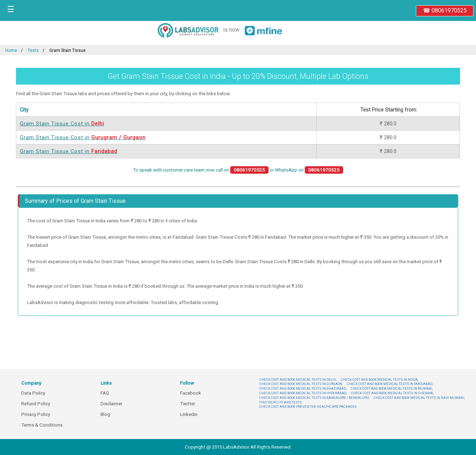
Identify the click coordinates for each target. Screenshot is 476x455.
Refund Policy (36, 404)
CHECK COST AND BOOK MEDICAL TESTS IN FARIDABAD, (390, 384)
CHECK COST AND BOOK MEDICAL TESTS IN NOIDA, (379, 380)
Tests (33, 50)
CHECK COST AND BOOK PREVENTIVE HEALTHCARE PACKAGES (308, 407)
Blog (105, 414)
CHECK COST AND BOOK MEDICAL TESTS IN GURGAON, (301, 384)
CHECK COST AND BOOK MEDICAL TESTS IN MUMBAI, (392, 388)
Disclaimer (111, 404)
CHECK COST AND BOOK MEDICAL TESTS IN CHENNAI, (392, 393)
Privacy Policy (36, 414)
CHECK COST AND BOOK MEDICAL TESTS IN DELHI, (298, 380)
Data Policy (33, 393)
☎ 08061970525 (445, 10)
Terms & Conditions (42, 425)
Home (11, 50)
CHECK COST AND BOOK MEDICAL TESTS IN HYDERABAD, (303, 393)
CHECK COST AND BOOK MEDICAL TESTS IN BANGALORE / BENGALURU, (314, 398)
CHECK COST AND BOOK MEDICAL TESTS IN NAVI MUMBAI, (419, 398)
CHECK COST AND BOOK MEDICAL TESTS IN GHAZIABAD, (303, 388)
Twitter (188, 404)
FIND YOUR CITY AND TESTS (280, 402)
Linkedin (189, 414)
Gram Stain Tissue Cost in (62, 124)
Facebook (191, 393)
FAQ (105, 393)
